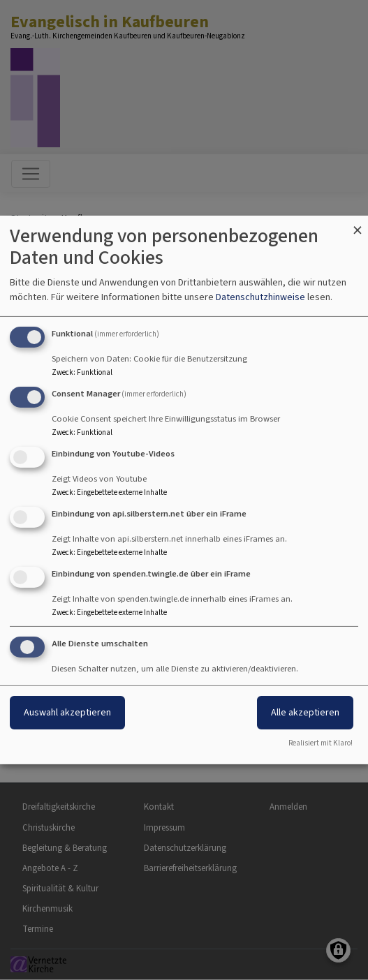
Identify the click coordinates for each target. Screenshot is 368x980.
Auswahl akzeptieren (67, 712)
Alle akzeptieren (305, 712)
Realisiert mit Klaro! (321, 743)
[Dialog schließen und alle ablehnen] (358, 224)
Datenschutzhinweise (260, 297)
